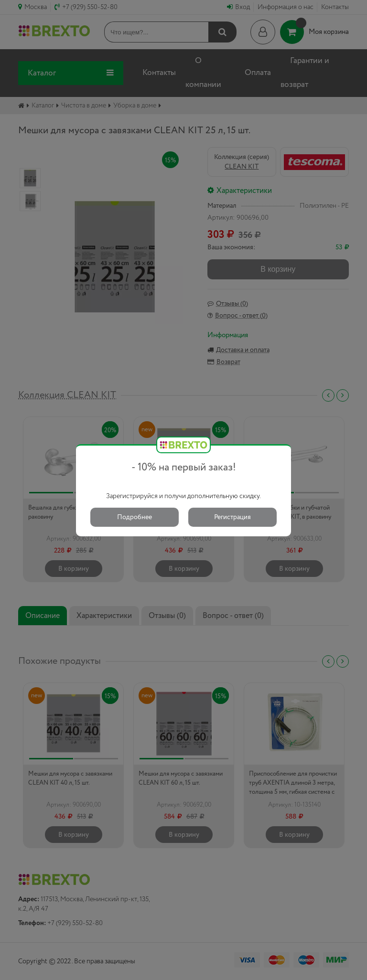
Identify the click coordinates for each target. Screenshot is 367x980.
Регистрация (232, 517)
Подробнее (135, 517)
